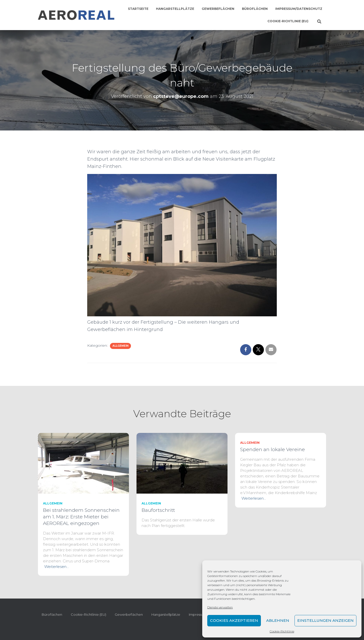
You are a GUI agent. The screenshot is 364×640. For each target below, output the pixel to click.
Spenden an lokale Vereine (272, 449)
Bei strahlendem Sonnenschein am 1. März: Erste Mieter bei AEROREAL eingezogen (81, 517)
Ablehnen (278, 620)
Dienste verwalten (220, 607)
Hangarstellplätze (175, 9)
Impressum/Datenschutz (299, 9)
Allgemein (120, 346)
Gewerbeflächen (218, 9)
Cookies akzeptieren (234, 620)
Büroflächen (255, 9)
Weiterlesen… (56, 567)
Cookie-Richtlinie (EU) (288, 21)
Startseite (138, 9)
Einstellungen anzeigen (325, 620)
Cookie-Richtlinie (282, 631)
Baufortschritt (158, 510)
